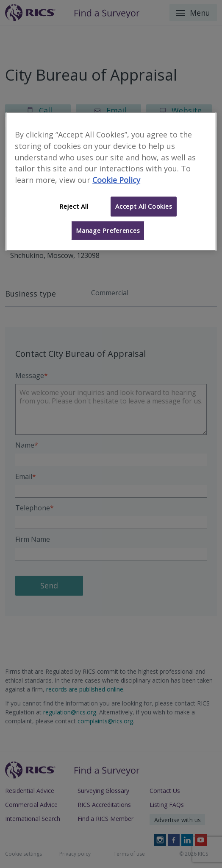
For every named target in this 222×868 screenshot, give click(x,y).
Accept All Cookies (144, 207)
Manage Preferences (108, 230)
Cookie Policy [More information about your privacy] (116, 180)
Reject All (74, 207)
